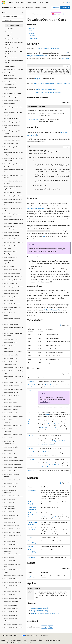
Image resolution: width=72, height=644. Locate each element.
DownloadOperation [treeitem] (13, 25)
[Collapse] (23, 13)
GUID (47, 414)
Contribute (33, 640)
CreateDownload (43, 467)
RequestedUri (32, 459)
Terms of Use (5, 643)
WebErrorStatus (49, 385)
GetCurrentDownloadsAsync (37, 208)
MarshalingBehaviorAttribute (61, 83)
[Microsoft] (3, 3)
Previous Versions (16, 640)
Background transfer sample (36, 56)
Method (30, 435)
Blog (25, 640)
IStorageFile (48, 463)
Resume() (31, 546)
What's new (56, 8)
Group (30, 390)
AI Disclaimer (5, 640)
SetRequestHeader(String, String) (32, 552)
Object (37, 79)
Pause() (30, 537)
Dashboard (66, 8)
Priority (30, 439)
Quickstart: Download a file (40, 608)
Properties (32, 36)
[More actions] (69, 14)
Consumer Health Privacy (53, 640)
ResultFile (31, 463)
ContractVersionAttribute (43, 83)
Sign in (68, 2)
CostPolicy (31, 381)
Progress (31, 448)
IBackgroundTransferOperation (46, 89)
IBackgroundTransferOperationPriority (48, 92)
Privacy (40, 640)
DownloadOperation (58, 387)
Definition (32, 28)
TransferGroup (45, 402)
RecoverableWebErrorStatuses (32, 454)
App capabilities (33, 119)
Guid (29, 412)
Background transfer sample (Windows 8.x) (45, 613)
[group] (49, 71)
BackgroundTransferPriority (46, 445)
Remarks (31, 33)
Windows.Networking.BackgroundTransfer (39, 14)
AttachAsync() (32, 490)
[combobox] (13, 16)
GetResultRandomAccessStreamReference (52, 428)
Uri (32, 228)
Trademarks (14, 643)
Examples (31, 31)
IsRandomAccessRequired (31, 422)
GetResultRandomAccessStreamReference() (33, 515)
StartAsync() (32, 557)
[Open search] (63, 3)
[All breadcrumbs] (29, 14)
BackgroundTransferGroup (60, 441)
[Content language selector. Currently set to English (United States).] (10, 636)
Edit (68, 53)
